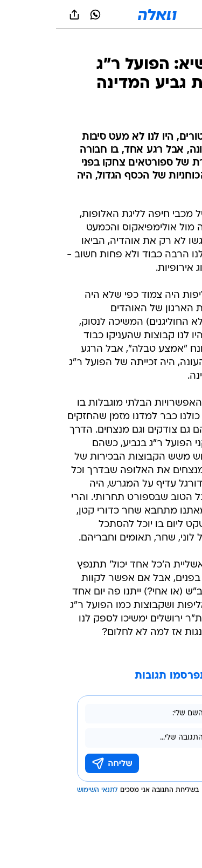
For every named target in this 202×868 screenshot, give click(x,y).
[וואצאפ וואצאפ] (39, 15)
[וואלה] (101, 15)
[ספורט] (180, 43)
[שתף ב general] (18, 15)
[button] (156, 15)
